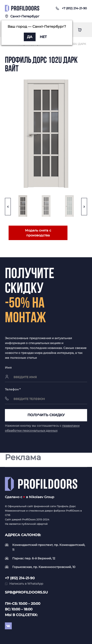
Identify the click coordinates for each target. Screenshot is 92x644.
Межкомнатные (15, 511)
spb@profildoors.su (26, 592)
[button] (74, 8)
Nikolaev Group (42, 497)
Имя (8, 367)
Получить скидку (46, 415)
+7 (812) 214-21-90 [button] (20, 578)
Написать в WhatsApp (26, 584)
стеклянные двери (41, 511)
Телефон (13, 389)
